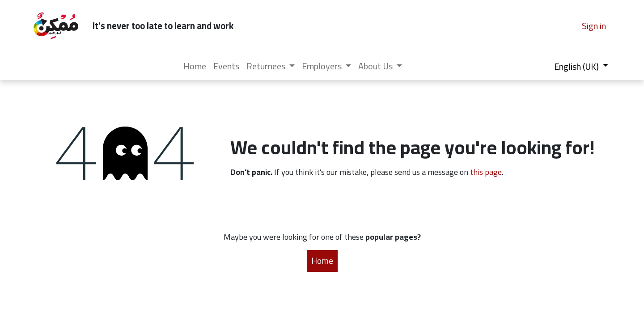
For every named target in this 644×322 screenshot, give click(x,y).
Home (322, 261)
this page (486, 172)
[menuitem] (195, 66)
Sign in (594, 26)
